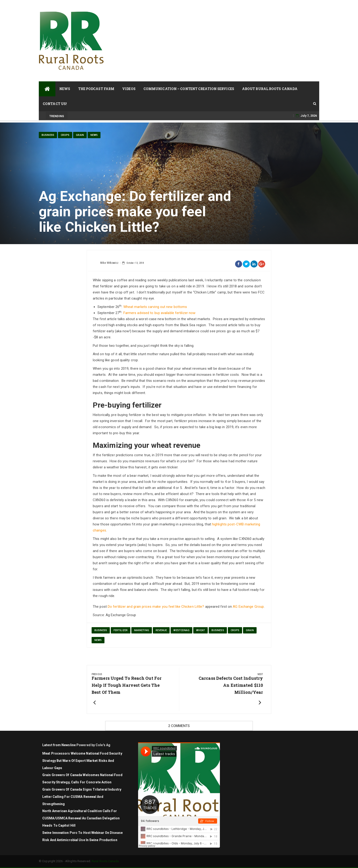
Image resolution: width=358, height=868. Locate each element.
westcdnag (181, 630)
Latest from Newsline (59, 745)
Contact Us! (55, 104)
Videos (129, 89)
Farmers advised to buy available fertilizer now (159, 313)
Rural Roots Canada (105, 861)
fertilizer (121, 630)
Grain (80, 135)
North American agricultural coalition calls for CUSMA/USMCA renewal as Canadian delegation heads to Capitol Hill (81, 818)
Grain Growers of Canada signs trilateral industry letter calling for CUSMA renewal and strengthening (82, 797)
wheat (200, 630)
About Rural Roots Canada (270, 89)
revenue (161, 630)
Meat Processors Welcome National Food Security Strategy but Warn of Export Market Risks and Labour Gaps (82, 761)
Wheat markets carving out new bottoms (155, 307)
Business (48, 135)
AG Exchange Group (248, 607)
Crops (65, 135)
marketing (142, 630)
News (65, 89)
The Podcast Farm (96, 89)
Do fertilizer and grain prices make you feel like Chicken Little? (156, 607)
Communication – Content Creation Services (189, 89)
